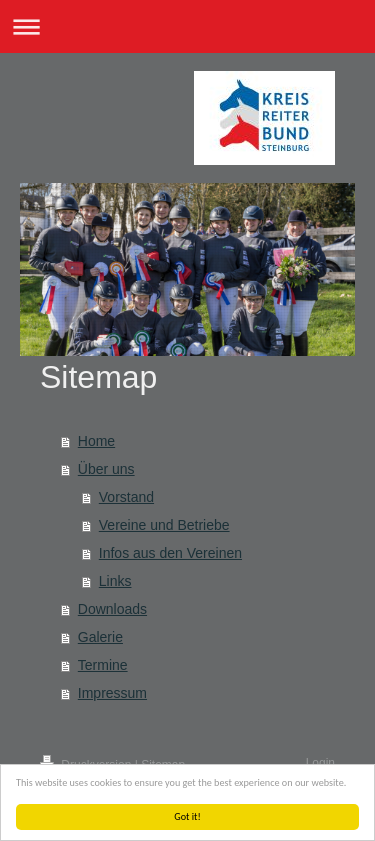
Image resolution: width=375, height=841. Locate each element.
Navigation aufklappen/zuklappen (187, 26)
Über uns (106, 469)
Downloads (112, 609)
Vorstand (126, 497)
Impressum (112, 693)
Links (115, 581)
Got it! (188, 816)
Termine (103, 665)
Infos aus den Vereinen (170, 553)
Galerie (100, 637)
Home (96, 441)
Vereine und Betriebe (164, 525)
